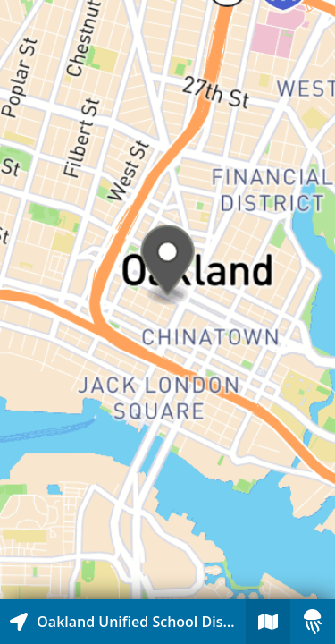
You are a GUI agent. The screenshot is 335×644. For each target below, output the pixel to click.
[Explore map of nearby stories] (167, 300)
